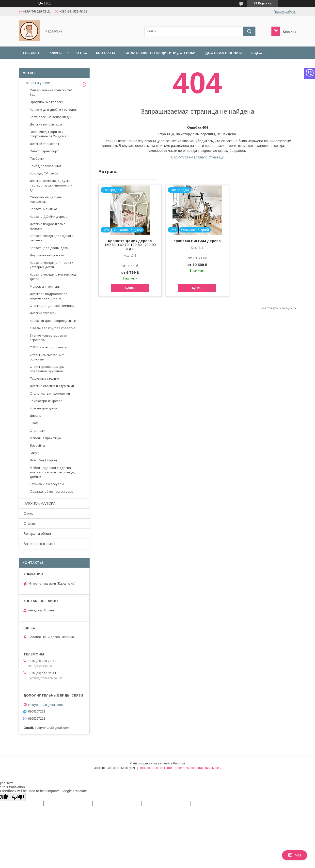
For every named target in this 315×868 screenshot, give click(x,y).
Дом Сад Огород (43, 460)
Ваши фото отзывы (39, 544)
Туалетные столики (44, 379)
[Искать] (249, 31)
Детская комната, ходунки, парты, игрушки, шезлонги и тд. (51, 185)
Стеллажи (38, 431)
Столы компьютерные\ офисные (47, 357)
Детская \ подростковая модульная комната (48, 296)
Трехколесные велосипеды (50, 117)
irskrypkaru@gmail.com (45, 705)
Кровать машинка (43, 209)
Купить (130, 288)
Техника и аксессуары (47, 484)
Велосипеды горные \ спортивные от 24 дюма (48, 134)
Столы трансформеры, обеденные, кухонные (47, 369)
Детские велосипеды (46, 124)
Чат (295, 855)
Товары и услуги (37, 83)
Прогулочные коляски (47, 102)
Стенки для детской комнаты (52, 306)
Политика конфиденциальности (199, 768)
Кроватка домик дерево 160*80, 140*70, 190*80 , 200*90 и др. (130, 245)
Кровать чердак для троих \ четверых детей (51, 265)
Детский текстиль (43, 313)
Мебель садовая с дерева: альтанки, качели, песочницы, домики (52, 472)
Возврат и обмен (37, 534)
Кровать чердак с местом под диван (53, 277)
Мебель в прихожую (45, 438)
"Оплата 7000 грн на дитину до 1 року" (160, 53)
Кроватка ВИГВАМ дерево (197, 241)
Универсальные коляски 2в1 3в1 (51, 92)
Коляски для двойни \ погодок (53, 110)
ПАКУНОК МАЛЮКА (39, 503)
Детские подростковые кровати (47, 226)
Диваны (36, 416)
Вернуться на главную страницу (197, 157)
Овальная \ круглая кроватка (53, 328)
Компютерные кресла (46, 401)
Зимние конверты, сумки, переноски (49, 338)
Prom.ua (179, 763)
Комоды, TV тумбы (44, 173)
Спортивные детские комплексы (46, 199)
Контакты (106, 53)
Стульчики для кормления (50, 394)
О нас (82, 53)
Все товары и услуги (276, 308)
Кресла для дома (43, 408)
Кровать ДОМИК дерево (49, 217)
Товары (55, 53)
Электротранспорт (44, 151)
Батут (34, 453)
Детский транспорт (44, 144)
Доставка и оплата (224, 53)
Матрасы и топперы (45, 287)
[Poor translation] (18, 797)
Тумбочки (37, 159)
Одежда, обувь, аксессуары (52, 491)
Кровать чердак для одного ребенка (52, 238)
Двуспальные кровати (47, 255)
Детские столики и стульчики (52, 386)
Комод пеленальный (45, 166)
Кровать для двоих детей (50, 248)
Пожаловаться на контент (157, 768)
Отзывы (30, 524)
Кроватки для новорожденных (53, 321)
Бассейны (37, 445)
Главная (31, 53)
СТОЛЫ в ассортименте (48, 347)
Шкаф (34, 423)
